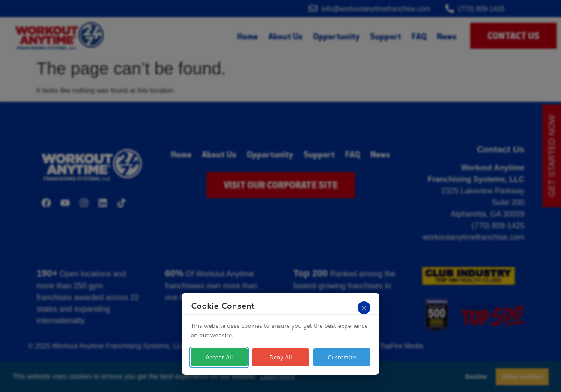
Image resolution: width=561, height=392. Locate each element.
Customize (342, 357)
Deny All (281, 357)
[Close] (364, 308)
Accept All (219, 357)
